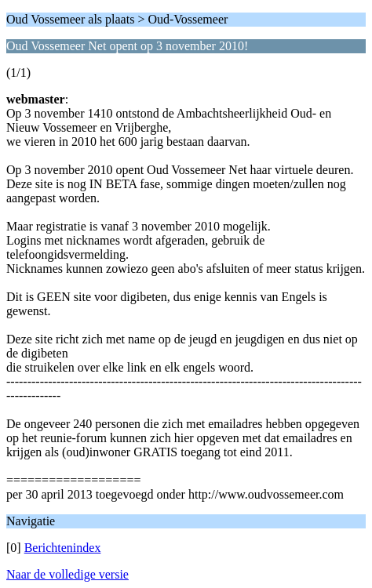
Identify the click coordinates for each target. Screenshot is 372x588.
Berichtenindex (63, 548)
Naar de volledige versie (67, 574)
